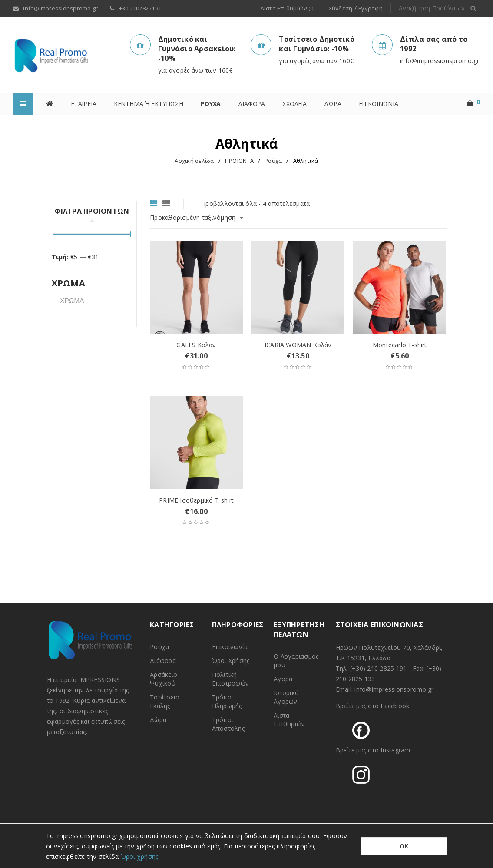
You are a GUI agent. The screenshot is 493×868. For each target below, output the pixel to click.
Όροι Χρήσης (231, 661)
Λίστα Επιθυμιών (289, 720)
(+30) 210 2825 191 (379, 668)
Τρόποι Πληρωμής (227, 701)
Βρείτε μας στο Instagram (373, 750)
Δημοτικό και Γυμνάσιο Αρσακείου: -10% (197, 49)
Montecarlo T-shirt (400, 345)
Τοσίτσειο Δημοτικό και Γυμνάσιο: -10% (317, 44)
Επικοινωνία (230, 647)
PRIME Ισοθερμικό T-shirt (196, 500)
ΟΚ (404, 846)
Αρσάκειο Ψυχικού (164, 679)
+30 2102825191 (140, 8)
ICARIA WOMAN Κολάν (298, 345)
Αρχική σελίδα (194, 161)
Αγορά (283, 679)
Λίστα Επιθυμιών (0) (288, 8)
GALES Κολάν (196, 345)
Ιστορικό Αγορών (286, 697)
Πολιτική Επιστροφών (231, 679)
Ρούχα (273, 161)
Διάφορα (163, 661)
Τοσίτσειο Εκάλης (165, 701)
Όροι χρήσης (140, 856)
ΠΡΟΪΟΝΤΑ (239, 161)
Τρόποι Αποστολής (228, 724)
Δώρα (158, 720)
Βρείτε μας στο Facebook (373, 706)
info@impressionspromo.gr (60, 8)
